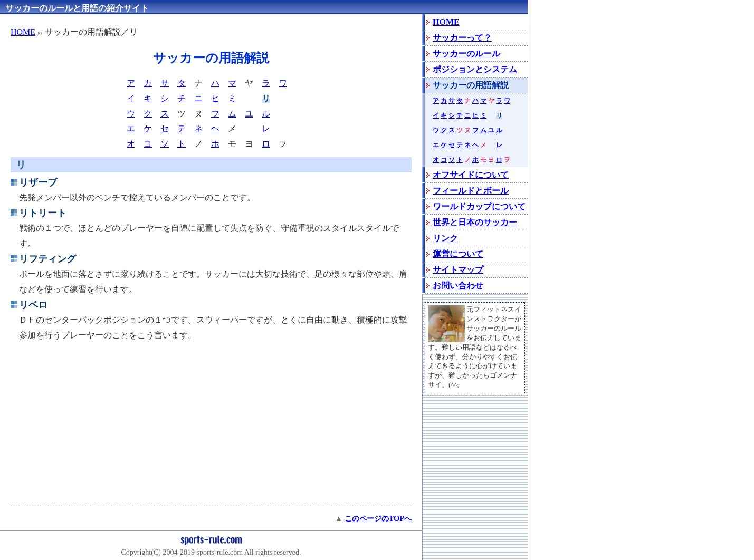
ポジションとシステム (475, 69)
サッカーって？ (462, 38)
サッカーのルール (466, 54)
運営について (458, 254)
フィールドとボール (471, 191)
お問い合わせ (458, 286)
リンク (445, 238)
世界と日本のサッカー (475, 222)
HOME (23, 32)
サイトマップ (458, 270)
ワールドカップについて (479, 206)
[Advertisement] (211, 428)
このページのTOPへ (378, 518)
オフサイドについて (471, 175)
